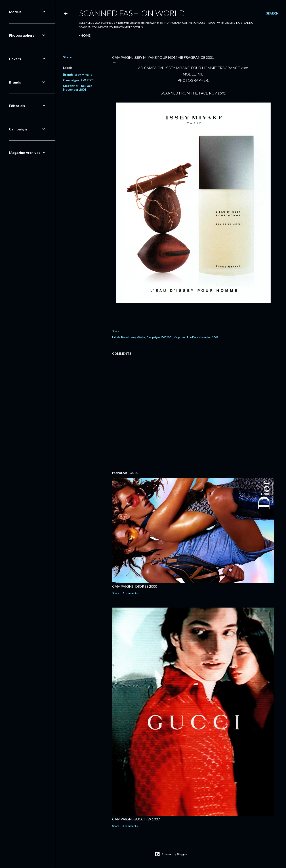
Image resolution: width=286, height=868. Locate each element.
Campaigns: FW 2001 (78, 80)
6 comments (130, 593)
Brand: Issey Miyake (78, 74)
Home (86, 35)
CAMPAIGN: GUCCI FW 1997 (136, 819)
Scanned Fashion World (132, 13)
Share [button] (67, 57)
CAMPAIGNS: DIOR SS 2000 (135, 586)
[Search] (272, 13)
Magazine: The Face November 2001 (78, 88)
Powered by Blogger (171, 854)
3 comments (130, 826)
